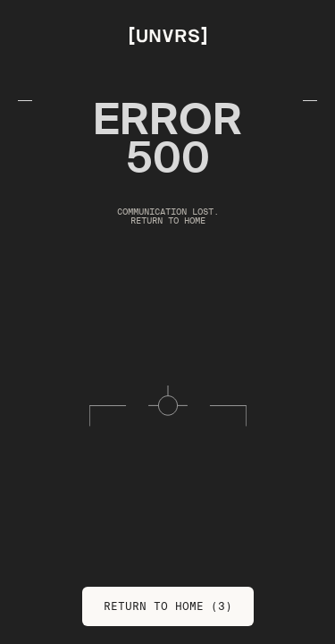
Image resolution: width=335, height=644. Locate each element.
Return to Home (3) (168, 606)
